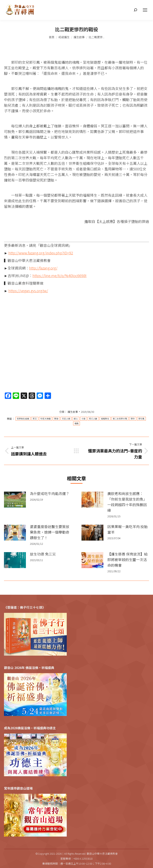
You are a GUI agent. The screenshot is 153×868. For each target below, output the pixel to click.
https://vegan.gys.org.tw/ (28, 291)
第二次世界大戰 (120, 419)
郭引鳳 (142, 419)
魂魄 (77, 423)
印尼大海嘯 (46, 419)
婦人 (76, 419)
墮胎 (56, 419)
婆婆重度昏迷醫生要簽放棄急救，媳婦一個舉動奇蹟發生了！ (50, 532)
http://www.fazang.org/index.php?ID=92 (41, 253)
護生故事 (73, 412)
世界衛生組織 (23, 419)
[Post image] (15, 500)
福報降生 (105, 419)
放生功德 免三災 (43, 554)
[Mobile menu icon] (145, 10)
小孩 (84, 419)
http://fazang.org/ (43, 268)
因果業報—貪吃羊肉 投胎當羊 (127, 529)
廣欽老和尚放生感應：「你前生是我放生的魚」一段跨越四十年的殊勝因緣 (127, 502)
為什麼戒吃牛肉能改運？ (50, 493)
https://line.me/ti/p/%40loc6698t (59, 275)
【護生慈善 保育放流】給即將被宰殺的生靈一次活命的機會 (127, 559)
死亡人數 (93, 419)
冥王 (35, 419)
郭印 (133, 419)
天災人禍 (66, 419)
